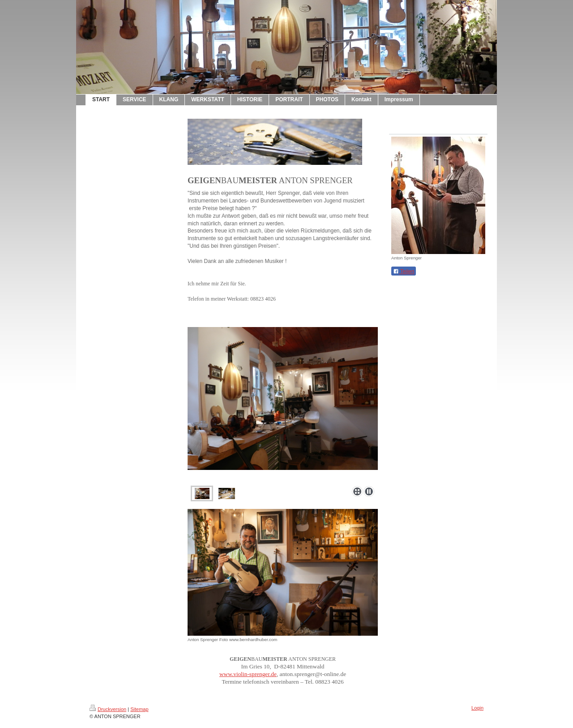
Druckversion (108, 709)
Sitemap (139, 709)
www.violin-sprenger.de (248, 674)
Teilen (404, 271)
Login (477, 708)
